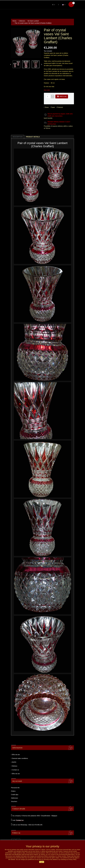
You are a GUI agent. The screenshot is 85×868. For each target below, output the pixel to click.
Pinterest (60, 107)
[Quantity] (48, 96)
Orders (13, 791)
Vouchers (14, 801)
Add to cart (62, 96)
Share (46, 107)
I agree (42, 862)
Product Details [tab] (33, 137)
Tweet (52, 107)
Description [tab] (18, 137)
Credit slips (15, 795)
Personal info (15, 788)
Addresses (15, 798)
